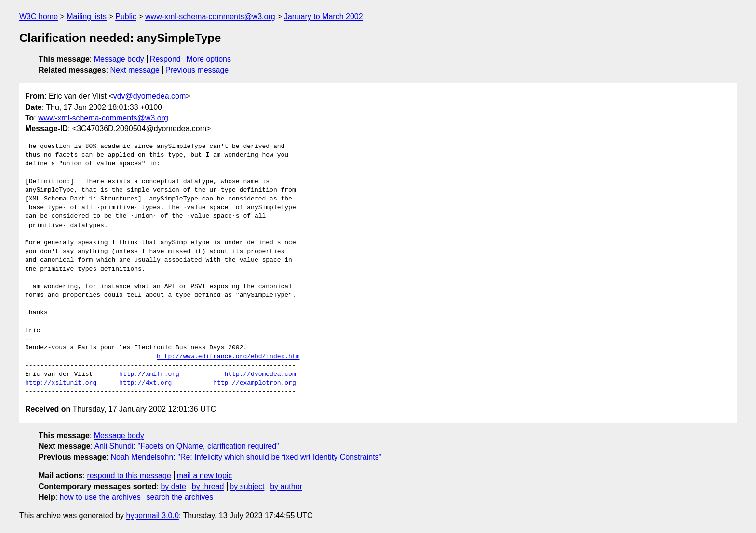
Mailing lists (87, 17)
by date (173, 486)
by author (286, 486)
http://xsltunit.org (61, 383)
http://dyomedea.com (260, 374)
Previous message (197, 70)
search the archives (180, 497)
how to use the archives (100, 497)
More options (209, 59)
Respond (165, 59)
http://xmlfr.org (149, 374)
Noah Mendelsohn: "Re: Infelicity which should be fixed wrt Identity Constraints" (246, 457)
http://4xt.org (145, 383)
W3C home (39, 17)
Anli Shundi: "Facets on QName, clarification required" (187, 446)
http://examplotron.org (255, 383)
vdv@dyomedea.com (150, 96)
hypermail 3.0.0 (152, 515)
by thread (208, 486)
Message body (119, 59)
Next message (135, 70)
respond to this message (129, 475)
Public (126, 17)
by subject (247, 486)
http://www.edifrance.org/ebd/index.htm (228, 357)
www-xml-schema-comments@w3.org (210, 17)
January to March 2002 (324, 17)
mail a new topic (205, 475)
